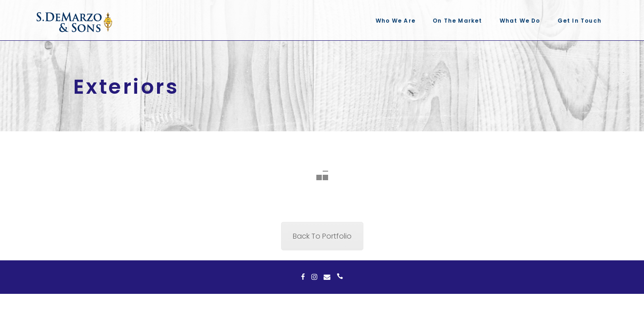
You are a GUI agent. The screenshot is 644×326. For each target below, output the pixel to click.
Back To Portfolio (322, 236)
